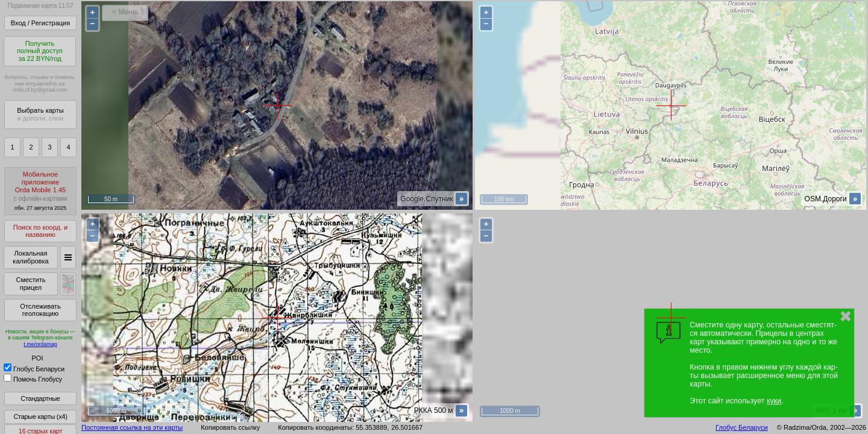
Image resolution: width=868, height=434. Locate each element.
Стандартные (40, 398)
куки (774, 401)
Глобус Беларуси (34, 369)
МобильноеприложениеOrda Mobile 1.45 (40, 191)
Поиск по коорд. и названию (40, 231)
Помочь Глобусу (33, 379)
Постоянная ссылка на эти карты (132, 427)
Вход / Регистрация (40, 23)
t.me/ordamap (40, 344)
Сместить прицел (30, 284)
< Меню (125, 12)
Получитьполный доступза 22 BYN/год (40, 51)
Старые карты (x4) (40, 417)
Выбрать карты (40, 114)
